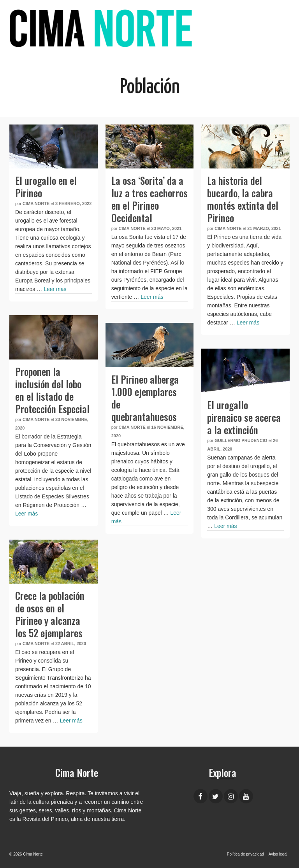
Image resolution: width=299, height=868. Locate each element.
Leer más (55, 289)
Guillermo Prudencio (241, 440)
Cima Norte (36, 203)
